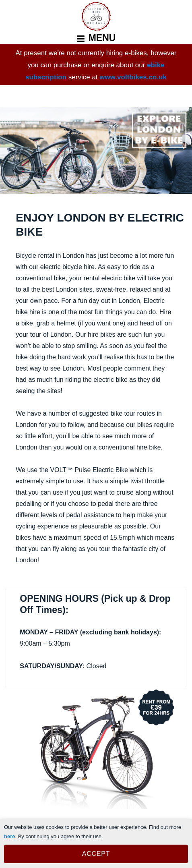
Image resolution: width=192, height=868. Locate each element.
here (9, 836)
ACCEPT (96, 854)
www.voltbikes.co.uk (133, 77)
